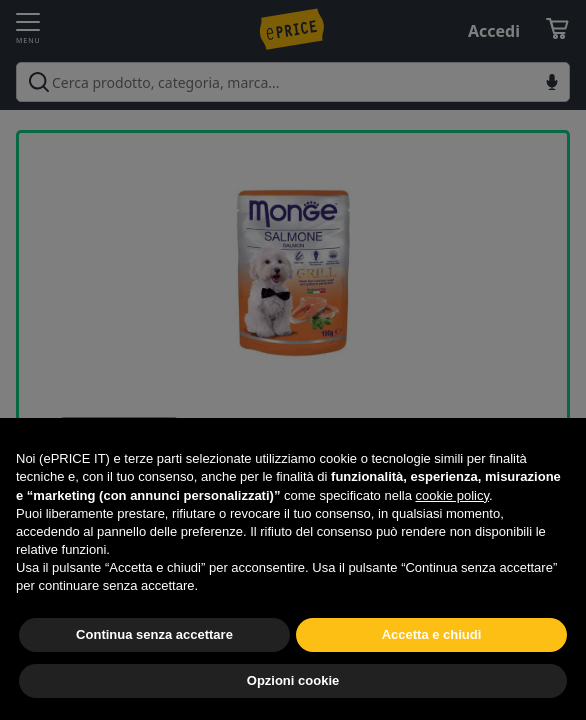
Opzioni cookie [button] (293, 680)
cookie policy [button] (452, 495)
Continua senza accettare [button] (154, 634)
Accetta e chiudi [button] (432, 634)
